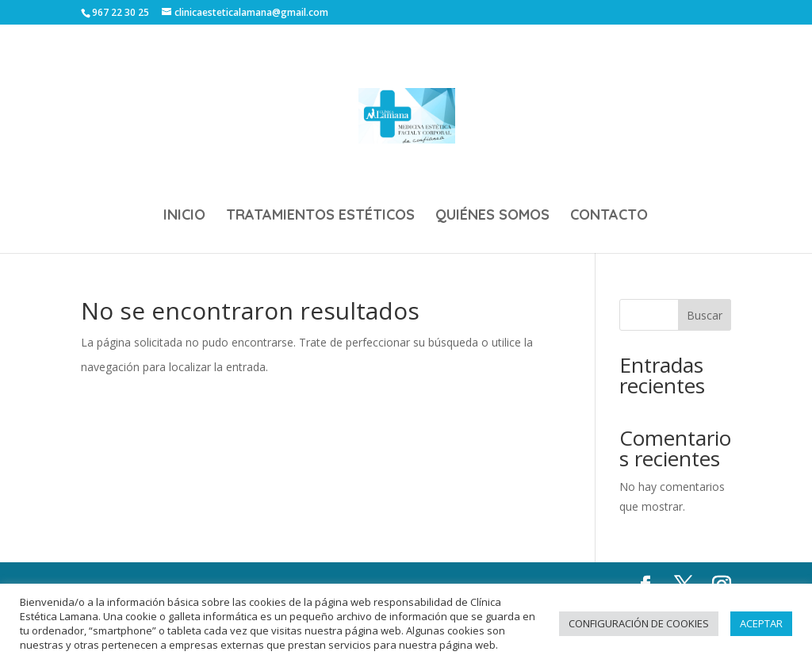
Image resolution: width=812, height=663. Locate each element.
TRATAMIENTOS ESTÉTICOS (320, 217)
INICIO (184, 217)
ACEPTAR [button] (761, 623)
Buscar (705, 315)
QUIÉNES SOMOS (492, 217)
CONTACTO (609, 217)
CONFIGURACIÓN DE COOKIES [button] (639, 623)
